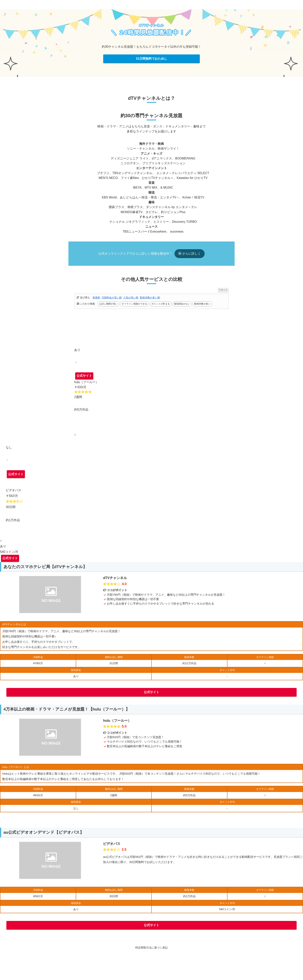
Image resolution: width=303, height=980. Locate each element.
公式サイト (84, 380)
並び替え (83, 300)
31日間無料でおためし (151, 59)
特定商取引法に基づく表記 (151, 952)
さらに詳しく (191, 256)
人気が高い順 (131, 300)
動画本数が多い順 (150, 300)
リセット (223, 292)
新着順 (96, 300)
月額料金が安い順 (112, 300)
